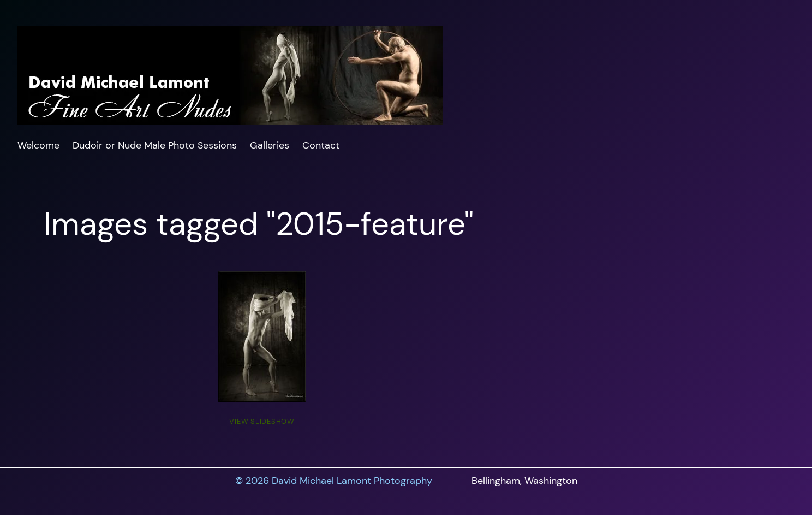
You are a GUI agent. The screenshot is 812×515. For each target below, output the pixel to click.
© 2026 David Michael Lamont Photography (334, 481)
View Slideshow (262, 421)
